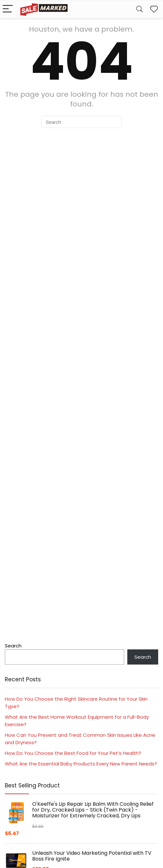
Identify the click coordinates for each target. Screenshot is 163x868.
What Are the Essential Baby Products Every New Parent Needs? (81, 764)
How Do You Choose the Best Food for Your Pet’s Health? (73, 753)
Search (13, 646)
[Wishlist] (154, 9)
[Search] (140, 9)
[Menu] (8, 9)
